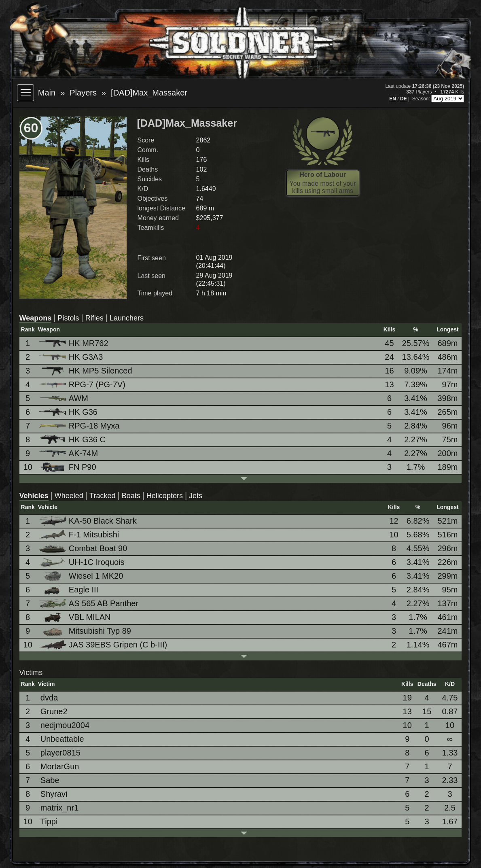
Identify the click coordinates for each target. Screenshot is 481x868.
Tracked (102, 496)
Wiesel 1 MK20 (82, 576)
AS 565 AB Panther (89, 604)
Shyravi (54, 794)
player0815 (60, 753)
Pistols (68, 318)
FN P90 (68, 467)
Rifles (94, 318)
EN (393, 99)
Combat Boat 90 (84, 548)
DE (404, 99)
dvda (49, 698)
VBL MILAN (76, 617)
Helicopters (165, 496)
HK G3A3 (72, 357)
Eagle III (69, 590)
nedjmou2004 (65, 725)
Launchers (127, 318)
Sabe (50, 780)
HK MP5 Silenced (86, 371)
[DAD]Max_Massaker (149, 93)
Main (47, 93)
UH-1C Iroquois (83, 562)
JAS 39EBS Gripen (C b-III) (104, 645)
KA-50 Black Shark (89, 521)
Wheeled (69, 496)
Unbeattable (62, 739)
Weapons (36, 318)
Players (83, 93)
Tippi (49, 821)
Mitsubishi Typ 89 (86, 631)
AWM (64, 398)
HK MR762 (74, 343)
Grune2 (54, 711)
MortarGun (60, 766)
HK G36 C (73, 440)
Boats (131, 496)
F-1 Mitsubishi (80, 535)
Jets (196, 496)
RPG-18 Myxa (80, 426)
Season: (422, 99)
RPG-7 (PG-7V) (83, 384)
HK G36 (69, 412)
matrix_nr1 (59, 808)
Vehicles (34, 496)
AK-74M (69, 453)
